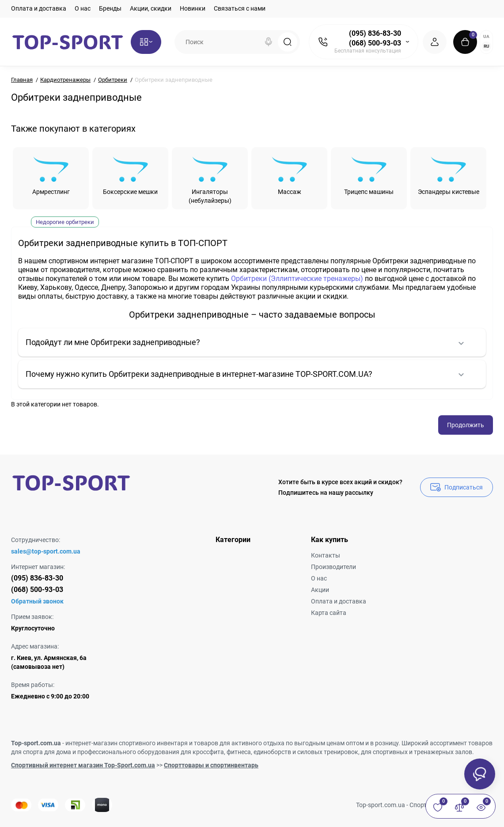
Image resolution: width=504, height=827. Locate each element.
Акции (320, 590)
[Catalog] (146, 42)
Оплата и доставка (39, 8)
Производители (333, 567)
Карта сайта (329, 613)
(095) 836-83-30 (375, 33)
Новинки (193, 8)
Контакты (326, 555)
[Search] (269, 42)
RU (487, 46)
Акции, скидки (151, 8)
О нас (83, 8)
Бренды (110, 8)
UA (486, 36)
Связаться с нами (240, 8)
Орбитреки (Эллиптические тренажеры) (297, 279)
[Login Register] (435, 42)
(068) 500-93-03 (375, 43)
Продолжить (466, 425)
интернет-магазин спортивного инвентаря (127, 743)
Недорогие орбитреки (65, 222)
